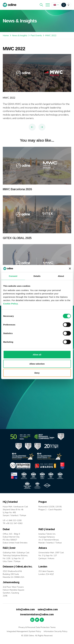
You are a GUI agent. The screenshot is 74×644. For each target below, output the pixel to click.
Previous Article (32, 127)
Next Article (42, 127)
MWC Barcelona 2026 (17, 193)
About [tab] (61, 276)
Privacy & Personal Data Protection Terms (37, 627)
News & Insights (20, 36)
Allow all (37, 355)
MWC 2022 (51, 36)
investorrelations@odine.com (37, 614)
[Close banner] (70, 268)
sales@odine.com (48, 609)
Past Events (36, 36)
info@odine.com (25, 609)
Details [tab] (37, 276)
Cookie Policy (11, 304)
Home (6, 36)
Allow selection (37, 364)
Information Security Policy (56, 631)
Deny (37, 373)
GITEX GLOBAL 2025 (17, 242)
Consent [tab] (13, 276)
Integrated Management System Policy (24, 631)
